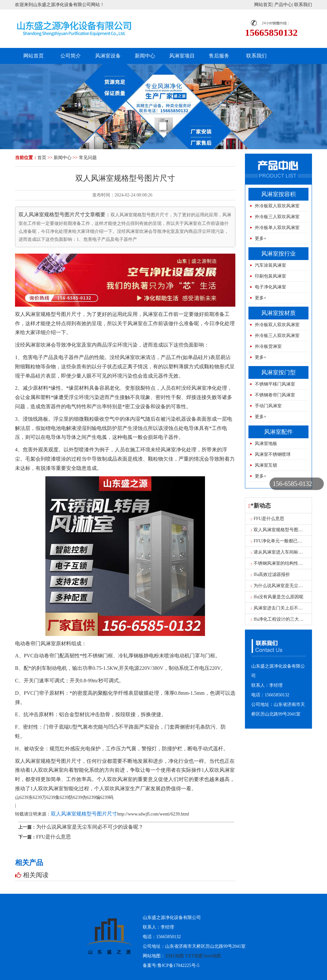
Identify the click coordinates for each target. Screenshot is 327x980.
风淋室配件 (278, 432)
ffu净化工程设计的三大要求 (280, 619)
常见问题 (88, 158)
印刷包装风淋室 (270, 276)
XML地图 (175, 956)
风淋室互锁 (266, 465)
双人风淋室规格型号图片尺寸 (84, 814)
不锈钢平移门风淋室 (275, 384)
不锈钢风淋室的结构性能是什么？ (286, 563)
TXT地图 (194, 956)
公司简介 (71, 56)
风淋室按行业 (278, 254)
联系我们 (303, 5)
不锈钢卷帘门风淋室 (275, 395)
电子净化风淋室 (270, 287)
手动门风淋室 (268, 406)
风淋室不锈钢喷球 (273, 454)
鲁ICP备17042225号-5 (178, 965)
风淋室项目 (182, 56)
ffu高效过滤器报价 (271, 574)
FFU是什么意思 (53, 837)
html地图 (212, 956)
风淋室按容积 (278, 194)
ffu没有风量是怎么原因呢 (277, 597)
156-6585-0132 (292, 484)
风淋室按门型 (278, 372)
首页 (42, 158)
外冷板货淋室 (268, 346)
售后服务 (219, 56)
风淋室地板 (266, 444)
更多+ (261, 238)
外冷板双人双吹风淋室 (277, 206)
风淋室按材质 (278, 313)
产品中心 (283, 5)
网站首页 (263, 5)
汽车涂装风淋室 (270, 265)
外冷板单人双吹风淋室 (277, 228)
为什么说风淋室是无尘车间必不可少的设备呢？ (90, 827)
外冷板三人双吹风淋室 (277, 217)
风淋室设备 (108, 56)
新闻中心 (145, 56)
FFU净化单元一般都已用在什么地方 (288, 541)
